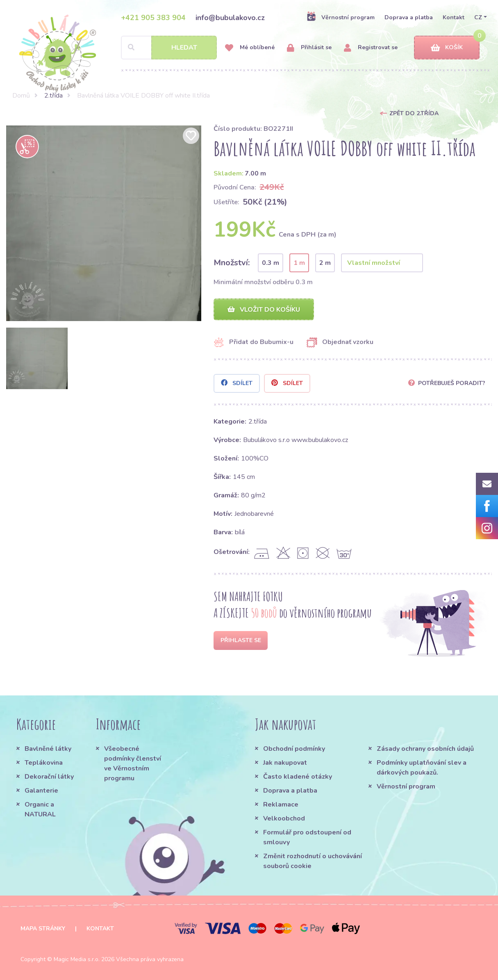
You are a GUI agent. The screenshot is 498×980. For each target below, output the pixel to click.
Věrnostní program (341, 17)
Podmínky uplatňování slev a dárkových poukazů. (422, 768)
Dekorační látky (49, 777)
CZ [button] (478, 17)
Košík (447, 48)
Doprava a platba (409, 17)
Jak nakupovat (285, 763)
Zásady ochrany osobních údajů (425, 749)
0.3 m (271, 263)
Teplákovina (44, 763)
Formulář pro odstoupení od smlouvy (307, 837)
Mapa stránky (43, 929)
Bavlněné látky (48, 749)
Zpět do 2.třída (414, 113)
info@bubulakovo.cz (230, 18)
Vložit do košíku (264, 310)
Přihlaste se (241, 640)
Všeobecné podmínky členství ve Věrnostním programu (133, 763)
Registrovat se (371, 48)
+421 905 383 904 (153, 18)
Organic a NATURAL (40, 809)
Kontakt (454, 17)
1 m (299, 263)
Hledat (184, 48)
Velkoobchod (284, 818)
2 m (325, 263)
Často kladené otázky (298, 777)
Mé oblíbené (250, 48)
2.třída (53, 96)
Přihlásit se (309, 48)
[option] (104, 223)
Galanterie (41, 791)
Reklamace (281, 805)
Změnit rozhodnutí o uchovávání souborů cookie (313, 861)
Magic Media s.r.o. (77, 959)
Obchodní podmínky (294, 749)
